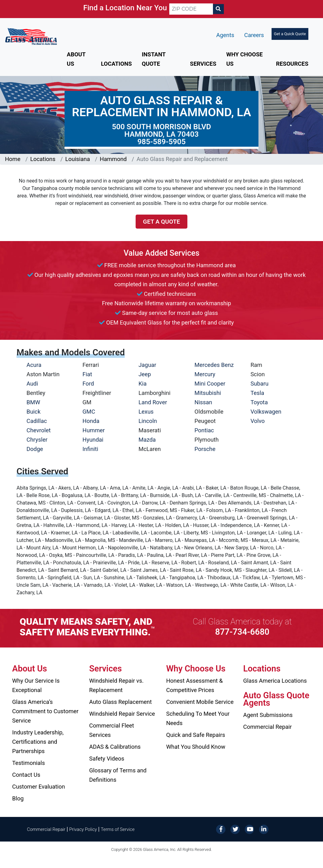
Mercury (205, 374)
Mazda (147, 440)
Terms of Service (118, 829)
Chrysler (37, 440)
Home (13, 159)
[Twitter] (235, 829)
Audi (32, 384)
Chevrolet (39, 430)
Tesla (257, 393)
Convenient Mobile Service (200, 702)
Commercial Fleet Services (112, 730)
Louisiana (77, 159)
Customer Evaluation (39, 787)
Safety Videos (107, 759)
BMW (33, 402)
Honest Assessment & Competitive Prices (194, 685)
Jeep (145, 374)
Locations (116, 64)
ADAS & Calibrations (115, 747)
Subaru (259, 384)
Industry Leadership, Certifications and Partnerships (38, 742)
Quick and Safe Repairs (196, 735)
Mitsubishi (208, 393)
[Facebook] (221, 829)
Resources (292, 64)
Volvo (258, 421)
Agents (225, 35)
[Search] (218, 9)
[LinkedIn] (264, 829)
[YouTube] (249, 829)
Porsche (205, 449)
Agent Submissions (268, 715)
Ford (88, 384)
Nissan (203, 402)
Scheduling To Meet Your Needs (198, 718)
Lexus (146, 412)
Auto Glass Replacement (121, 702)
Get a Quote (162, 222)
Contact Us (26, 775)
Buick (34, 412)
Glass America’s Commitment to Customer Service (45, 711)
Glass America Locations (275, 681)
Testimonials (29, 763)
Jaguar (147, 365)
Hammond (113, 159)
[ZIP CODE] (191, 9)
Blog (18, 798)
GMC (89, 412)
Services (203, 64)
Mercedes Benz (214, 365)
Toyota (259, 402)
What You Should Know (196, 747)
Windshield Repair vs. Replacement (116, 685)
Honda (91, 421)
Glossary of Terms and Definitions (118, 775)
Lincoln (148, 421)
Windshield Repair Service (122, 714)
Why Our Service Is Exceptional (36, 685)
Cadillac (37, 421)
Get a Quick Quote (290, 34)
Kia (142, 384)
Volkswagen (266, 412)
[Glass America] (31, 36)
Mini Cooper (210, 384)
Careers (254, 35)
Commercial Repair (268, 727)
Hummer (94, 430)
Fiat (87, 374)
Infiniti (90, 449)
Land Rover (153, 402)
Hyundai (93, 440)
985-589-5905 (162, 142)
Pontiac (204, 430)
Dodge (35, 449)
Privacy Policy (83, 829)
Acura (34, 365)
